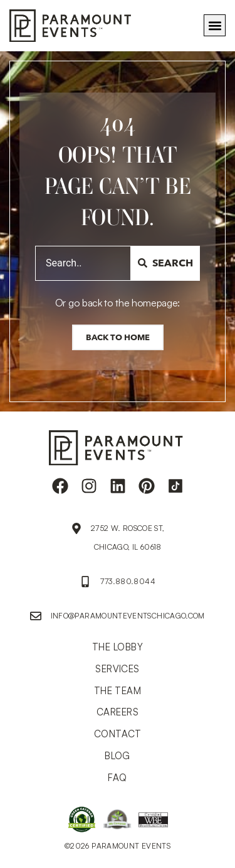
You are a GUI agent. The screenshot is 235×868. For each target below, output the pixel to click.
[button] (215, 25)
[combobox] (83, 263)
